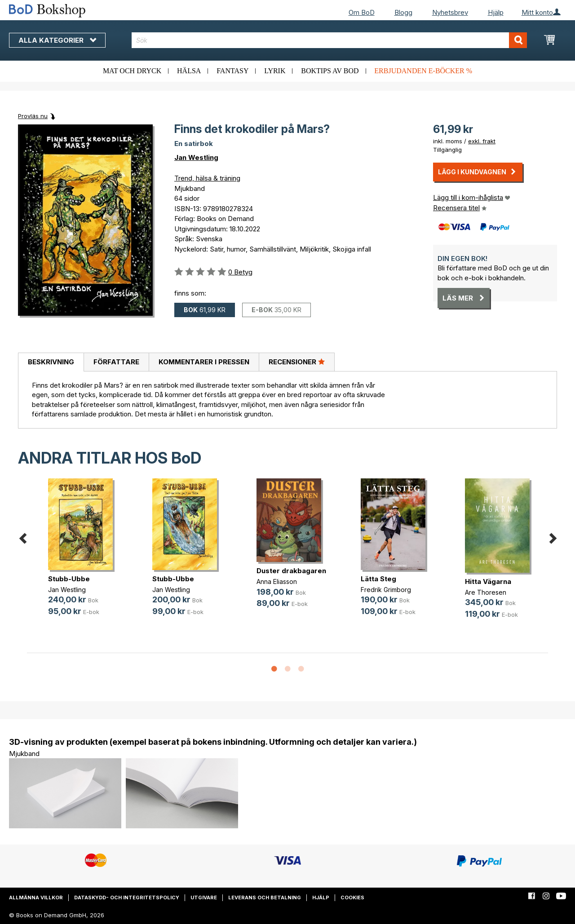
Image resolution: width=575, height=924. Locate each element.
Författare (116, 362)
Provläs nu (33, 116)
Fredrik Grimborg (386, 590)
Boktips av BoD (330, 71)
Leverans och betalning (265, 897)
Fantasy (232, 71)
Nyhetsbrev (450, 12)
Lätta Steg (378, 579)
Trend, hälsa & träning (207, 178)
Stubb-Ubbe (69, 579)
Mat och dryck (132, 71)
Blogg (403, 12)
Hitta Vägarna (488, 581)
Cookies (352, 897)
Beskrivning (51, 362)
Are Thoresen (486, 592)
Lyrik (275, 71)
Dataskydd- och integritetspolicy (127, 897)
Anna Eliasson (277, 581)
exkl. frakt (482, 141)
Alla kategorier (57, 40)
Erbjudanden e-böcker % (423, 71)
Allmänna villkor (36, 897)
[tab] (51, 363)
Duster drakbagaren (291, 571)
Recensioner (297, 362)
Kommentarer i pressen (204, 362)
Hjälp (496, 12)
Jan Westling (196, 157)
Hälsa (189, 71)
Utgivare (204, 897)
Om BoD (362, 12)
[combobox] (329, 40)
